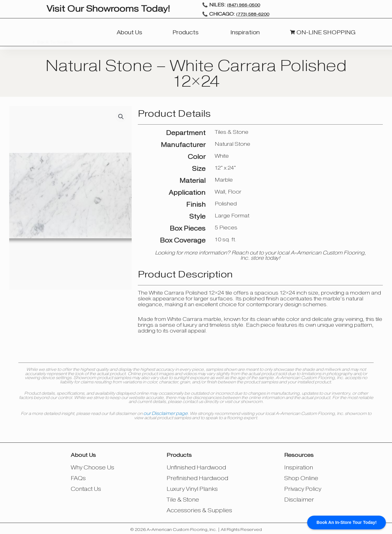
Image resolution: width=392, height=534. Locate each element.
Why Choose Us (93, 467)
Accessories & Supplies (199, 508)
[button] (121, 117)
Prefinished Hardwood (197, 478)
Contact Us (87, 488)
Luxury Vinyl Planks (192, 488)
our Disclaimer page (166, 413)
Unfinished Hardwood (196, 467)
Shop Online (300, 478)
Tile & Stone (184, 498)
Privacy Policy (302, 488)
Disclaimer (297, 498)
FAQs (80, 478)
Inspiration (297, 467)
